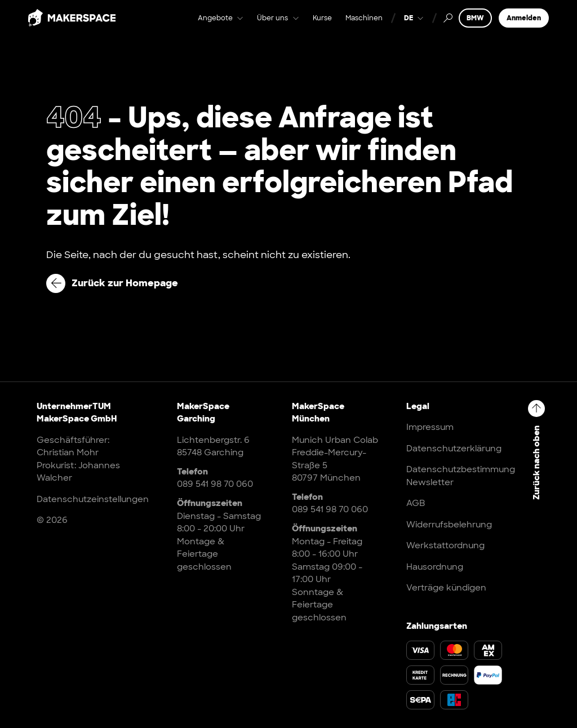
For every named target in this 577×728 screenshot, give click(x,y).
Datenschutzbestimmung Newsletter (461, 476)
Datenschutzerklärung (454, 449)
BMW (475, 26)
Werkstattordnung (445, 545)
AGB (416, 503)
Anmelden (524, 26)
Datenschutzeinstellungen (93, 499)
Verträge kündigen (446, 588)
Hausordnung (435, 567)
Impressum (430, 427)
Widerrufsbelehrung (449, 525)
